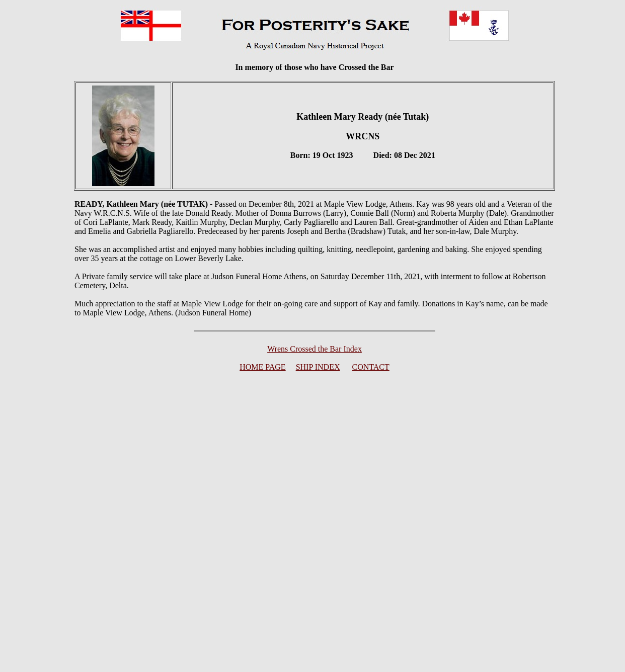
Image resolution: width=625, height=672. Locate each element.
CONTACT (371, 367)
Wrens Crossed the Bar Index (315, 349)
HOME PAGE (262, 367)
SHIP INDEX (318, 367)
